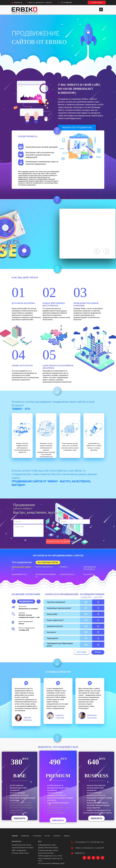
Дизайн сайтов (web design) (48, 848)
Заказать (20, 818)
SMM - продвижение (19, 850)
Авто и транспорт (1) (44, 567)
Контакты (57, 836)
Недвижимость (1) (20, 574)
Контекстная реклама (46, 853)
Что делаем (37, 836)
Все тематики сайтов (48, 562)
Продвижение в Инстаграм (21, 845)
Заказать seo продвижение (77, 128)
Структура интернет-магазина (22, 848)
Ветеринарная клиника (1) (46, 576)
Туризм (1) (64, 567)
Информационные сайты (47, 845)
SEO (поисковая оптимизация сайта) (51, 863)
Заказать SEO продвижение (58, 542)
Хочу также (82, 652)
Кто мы (47, 836)
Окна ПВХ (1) (89, 574)
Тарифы (98, 652)
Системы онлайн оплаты (20, 853)
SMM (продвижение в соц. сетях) (50, 856)
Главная (15, 836)
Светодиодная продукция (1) (90, 568)
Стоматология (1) (67, 574)
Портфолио (25, 836)
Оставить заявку (97, 3)
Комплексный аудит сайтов (48, 850)
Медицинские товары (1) (21, 568)
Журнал (67, 836)
